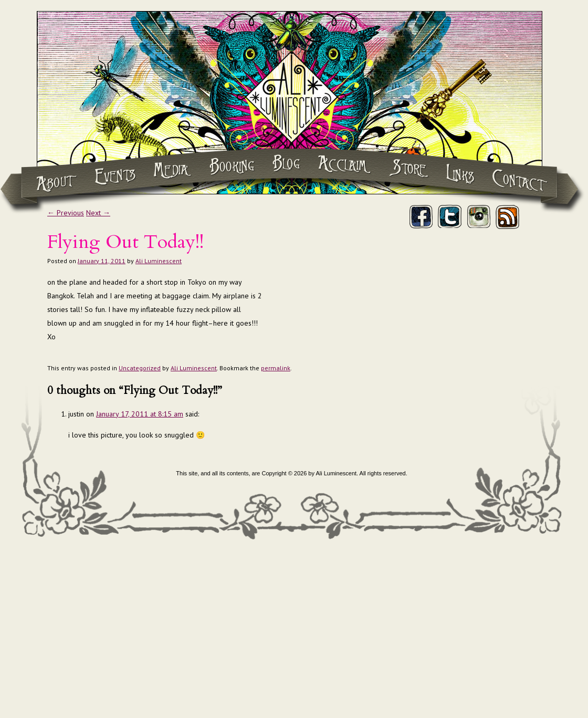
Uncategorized (140, 368)
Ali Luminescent (159, 261)
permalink (276, 368)
